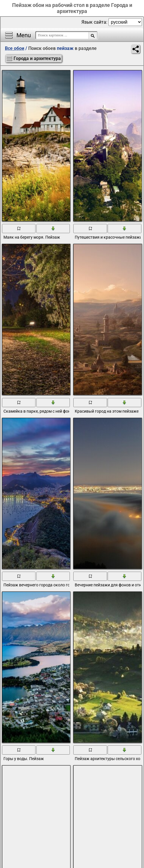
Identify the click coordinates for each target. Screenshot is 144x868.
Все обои (15, 48)
